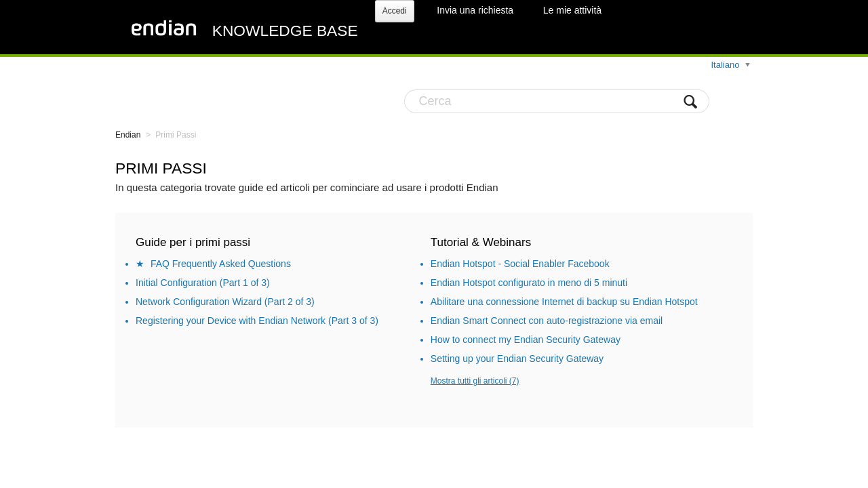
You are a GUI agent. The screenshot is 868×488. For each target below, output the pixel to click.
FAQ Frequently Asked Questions (221, 264)
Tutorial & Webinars (481, 242)
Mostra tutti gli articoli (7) (475, 381)
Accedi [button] (395, 11)
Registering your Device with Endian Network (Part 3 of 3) (257, 321)
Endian (128, 135)
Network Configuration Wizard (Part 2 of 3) (225, 302)
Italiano (726, 65)
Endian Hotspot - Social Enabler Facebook (520, 264)
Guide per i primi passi (193, 242)
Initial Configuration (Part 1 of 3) (203, 283)
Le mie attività (572, 10)
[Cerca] (557, 101)
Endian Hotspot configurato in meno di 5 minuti (529, 283)
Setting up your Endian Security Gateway (517, 359)
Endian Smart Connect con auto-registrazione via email (547, 321)
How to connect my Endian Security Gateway (526, 340)
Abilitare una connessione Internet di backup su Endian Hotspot (564, 302)
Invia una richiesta (475, 10)
